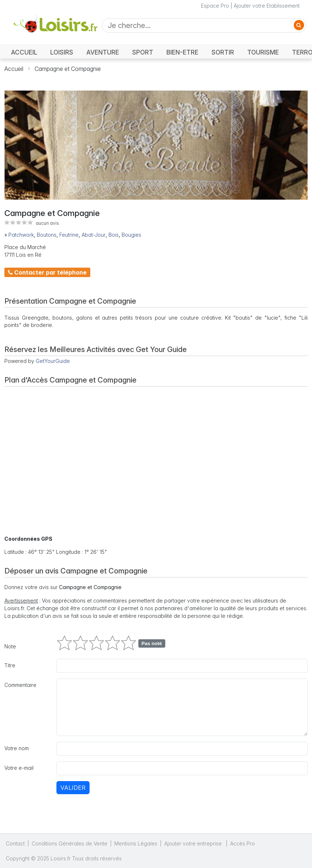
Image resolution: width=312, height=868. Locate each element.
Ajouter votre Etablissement (267, 6)
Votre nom (17, 748)
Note (10, 646)
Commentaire (20, 685)
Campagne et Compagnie (68, 69)
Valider (73, 788)
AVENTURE (103, 52)
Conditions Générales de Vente (70, 843)
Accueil (14, 69)
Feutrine (69, 235)
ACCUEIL (24, 52)
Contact (15, 843)
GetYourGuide (53, 361)
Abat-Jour (94, 235)
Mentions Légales (136, 843)
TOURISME (263, 52)
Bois (114, 235)
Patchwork (21, 235)
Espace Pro (215, 6)
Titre (10, 665)
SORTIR (223, 52)
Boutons (47, 235)
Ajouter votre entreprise (194, 843)
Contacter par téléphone (47, 272)
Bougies (131, 235)
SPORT (143, 52)
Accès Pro (242, 843)
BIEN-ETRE (182, 52)
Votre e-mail (19, 768)
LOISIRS (62, 52)
